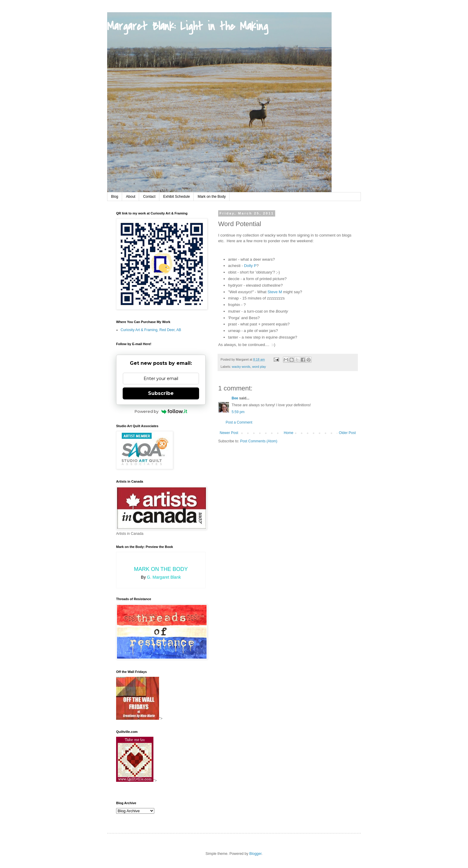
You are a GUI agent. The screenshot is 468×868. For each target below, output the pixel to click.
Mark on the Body (212, 197)
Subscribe (161, 393)
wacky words (241, 367)
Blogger (255, 854)
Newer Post (229, 433)
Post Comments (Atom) (259, 441)
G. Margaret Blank (164, 577)
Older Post (347, 433)
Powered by (161, 411)
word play (259, 367)
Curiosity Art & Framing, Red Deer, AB (151, 330)
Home (289, 433)
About (131, 197)
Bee (235, 398)
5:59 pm (238, 412)
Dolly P (250, 266)
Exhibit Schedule (177, 197)
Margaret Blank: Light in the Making (188, 27)
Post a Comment (239, 422)
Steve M (275, 292)
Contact (149, 197)
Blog (115, 197)
